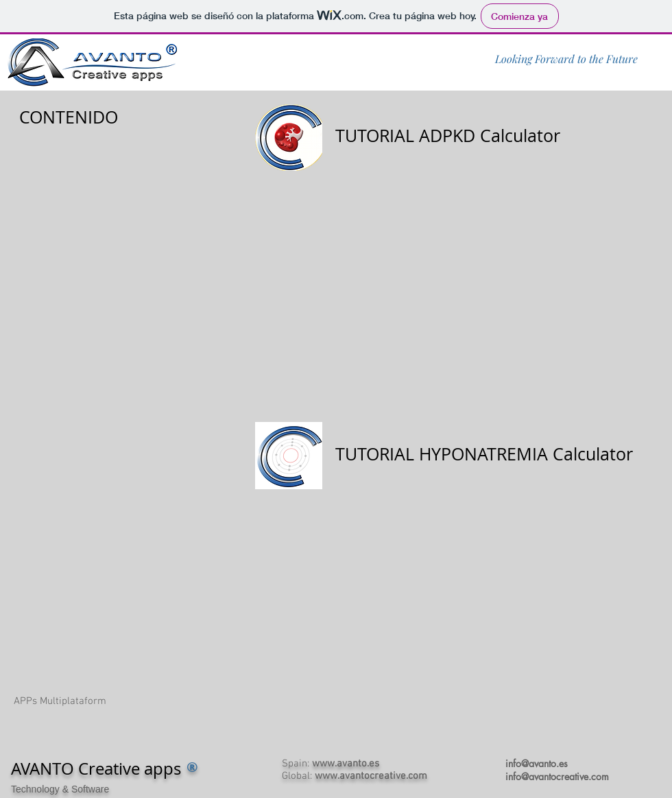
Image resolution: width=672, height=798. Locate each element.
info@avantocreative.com (557, 776)
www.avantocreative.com (371, 776)
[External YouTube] (453, 288)
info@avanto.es (537, 763)
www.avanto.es (346, 764)
